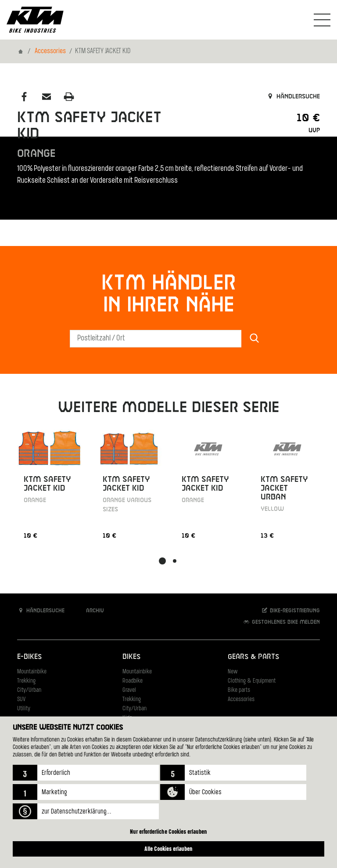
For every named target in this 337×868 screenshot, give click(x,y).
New (233, 672)
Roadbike (133, 681)
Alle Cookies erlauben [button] (168, 848)
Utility (24, 709)
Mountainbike (32, 672)
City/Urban (29, 690)
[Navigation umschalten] (322, 20)
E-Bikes (29, 657)
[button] (86, 773)
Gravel (129, 690)
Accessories (50, 51)
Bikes (131, 657)
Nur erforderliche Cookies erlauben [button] (168, 831)
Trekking (26, 681)
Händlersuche (293, 97)
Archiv (90, 610)
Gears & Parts (253, 657)
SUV (21, 700)
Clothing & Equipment (252, 681)
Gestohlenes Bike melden (281, 622)
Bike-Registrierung (290, 610)
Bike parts (239, 690)
